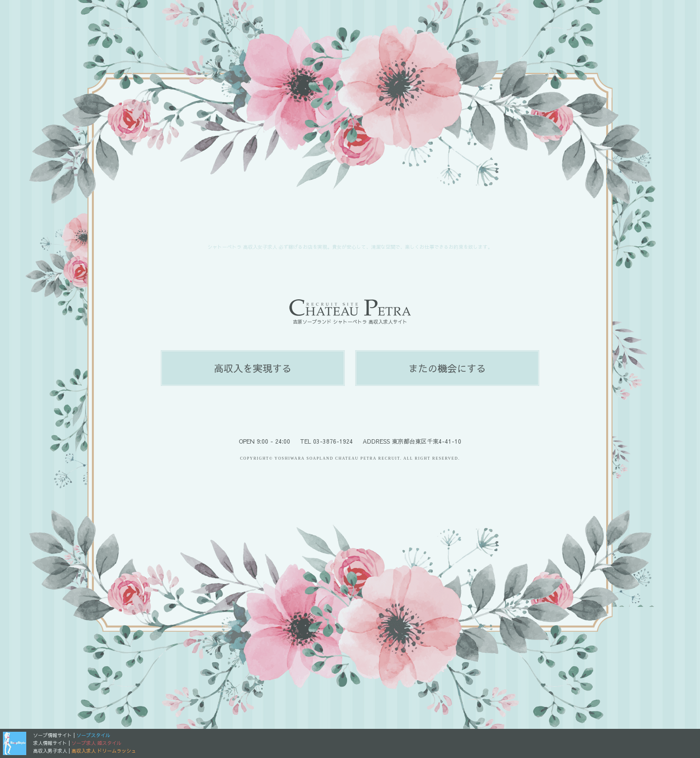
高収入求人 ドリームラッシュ (104, 751)
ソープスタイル (93, 735)
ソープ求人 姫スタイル (96, 743)
